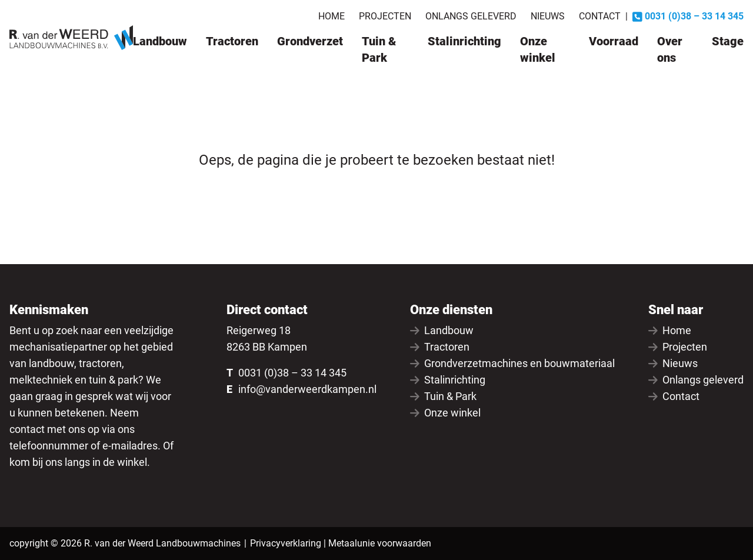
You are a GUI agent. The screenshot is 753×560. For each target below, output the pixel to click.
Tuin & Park (379, 49)
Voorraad (614, 41)
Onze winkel (538, 49)
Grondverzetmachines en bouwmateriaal (512, 363)
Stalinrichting (464, 41)
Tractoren (232, 41)
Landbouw (160, 41)
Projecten (385, 16)
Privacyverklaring (286, 543)
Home (331, 16)
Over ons (670, 49)
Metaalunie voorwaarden (380, 543)
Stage (728, 41)
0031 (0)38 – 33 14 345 (292, 373)
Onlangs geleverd (471, 16)
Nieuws (548, 16)
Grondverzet (310, 41)
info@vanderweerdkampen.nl (307, 389)
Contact (600, 16)
